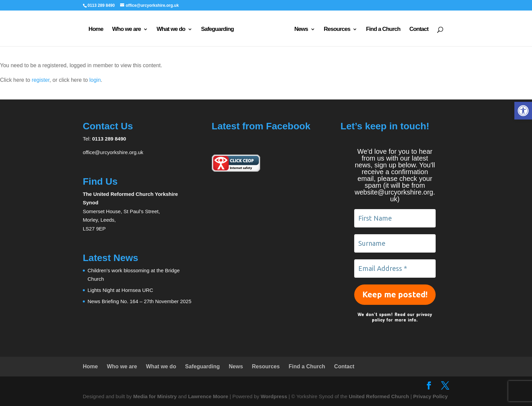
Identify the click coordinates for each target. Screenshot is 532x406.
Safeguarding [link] (217, 30)
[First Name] (395, 218)
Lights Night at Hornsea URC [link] (120, 290)
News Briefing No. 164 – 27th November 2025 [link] (139, 301)
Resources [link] (337, 30)
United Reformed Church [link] (379, 396)
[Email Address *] (395, 269)
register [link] (40, 80)
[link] (523, 111)
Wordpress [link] (274, 396)
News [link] (301, 30)
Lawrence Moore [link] (208, 396)
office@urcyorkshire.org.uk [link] (113, 152)
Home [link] (96, 30)
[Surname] (395, 243)
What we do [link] (171, 30)
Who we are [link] (127, 30)
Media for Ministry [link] (156, 396)
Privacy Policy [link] (431, 396)
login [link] (95, 80)
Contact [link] (419, 30)
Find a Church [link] (383, 30)
